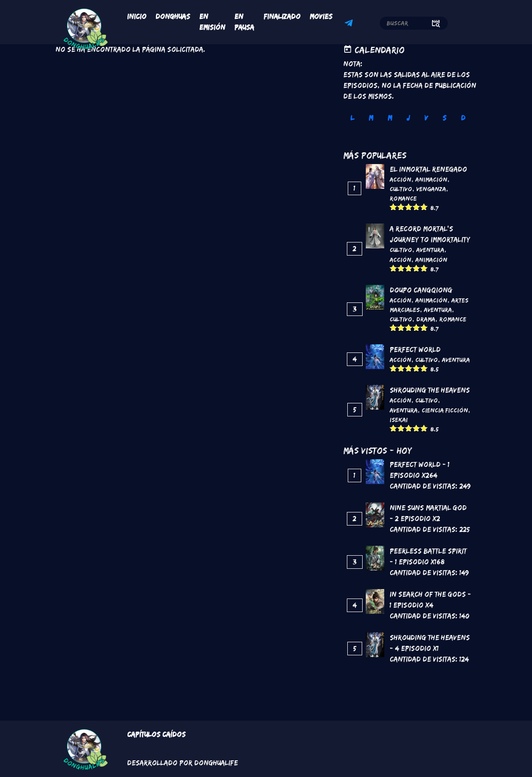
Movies (321, 16)
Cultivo (401, 189)
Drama (426, 319)
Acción (400, 179)
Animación (431, 179)
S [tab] (444, 118)
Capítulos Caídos (156, 734)
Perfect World (415, 350)
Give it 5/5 (424, 207)
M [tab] (371, 118)
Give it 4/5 (416, 207)
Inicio (137, 16)
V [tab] (426, 118)
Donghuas (173, 16)
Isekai (399, 420)
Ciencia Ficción (445, 410)
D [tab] (463, 118)
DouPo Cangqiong (421, 290)
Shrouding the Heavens (430, 390)
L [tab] (352, 118)
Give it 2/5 (401, 207)
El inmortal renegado (428, 169)
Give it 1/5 (393, 207)
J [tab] (408, 118)
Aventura (430, 250)
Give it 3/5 (409, 207)
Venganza (431, 189)
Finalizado (282, 16)
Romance (403, 198)
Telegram (350, 24)
